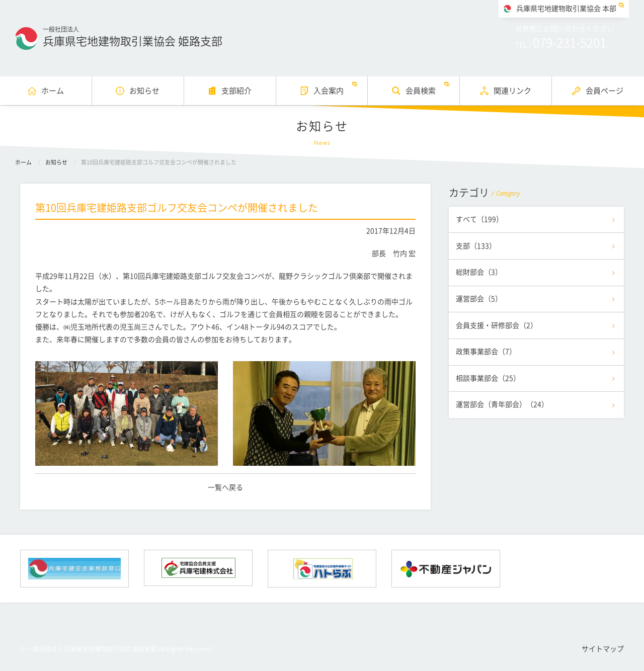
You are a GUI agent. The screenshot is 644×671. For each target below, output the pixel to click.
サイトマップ (603, 649)
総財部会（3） (479, 272)
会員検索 (421, 91)
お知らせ (144, 91)
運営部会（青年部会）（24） (502, 404)
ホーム (53, 91)
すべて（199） (479, 219)
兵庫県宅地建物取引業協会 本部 (566, 9)
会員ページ (605, 91)
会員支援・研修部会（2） (497, 325)
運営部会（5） (479, 299)
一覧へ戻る (225, 487)
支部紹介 (236, 91)
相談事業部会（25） (488, 378)
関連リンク (512, 91)
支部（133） (476, 246)
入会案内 (329, 91)
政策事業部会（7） (486, 352)
